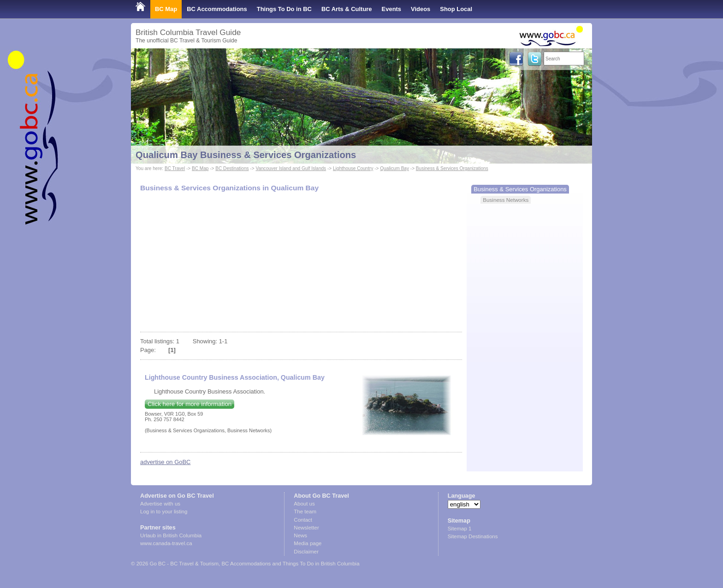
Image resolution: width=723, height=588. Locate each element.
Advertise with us (160, 504)
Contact (303, 520)
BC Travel (175, 168)
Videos (421, 9)
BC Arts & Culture (347, 9)
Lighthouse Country (353, 168)
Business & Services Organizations (452, 168)
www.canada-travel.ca (166, 543)
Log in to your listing (164, 512)
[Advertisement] (301, 263)
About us (304, 504)
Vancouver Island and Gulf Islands (291, 168)
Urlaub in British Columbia (171, 535)
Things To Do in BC (284, 9)
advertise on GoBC (165, 462)
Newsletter (306, 528)
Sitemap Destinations (473, 536)
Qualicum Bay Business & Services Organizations (246, 155)
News (300, 535)
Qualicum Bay (394, 168)
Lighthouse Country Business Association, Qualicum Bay (235, 377)
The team (305, 512)
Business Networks (506, 200)
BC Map (166, 9)
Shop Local (456, 9)
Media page (308, 543)
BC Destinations (232, 168)
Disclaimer (306, 552)
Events (391, 9)
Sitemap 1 (460, 529)
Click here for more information (190, 404)
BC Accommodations (217, 9)
